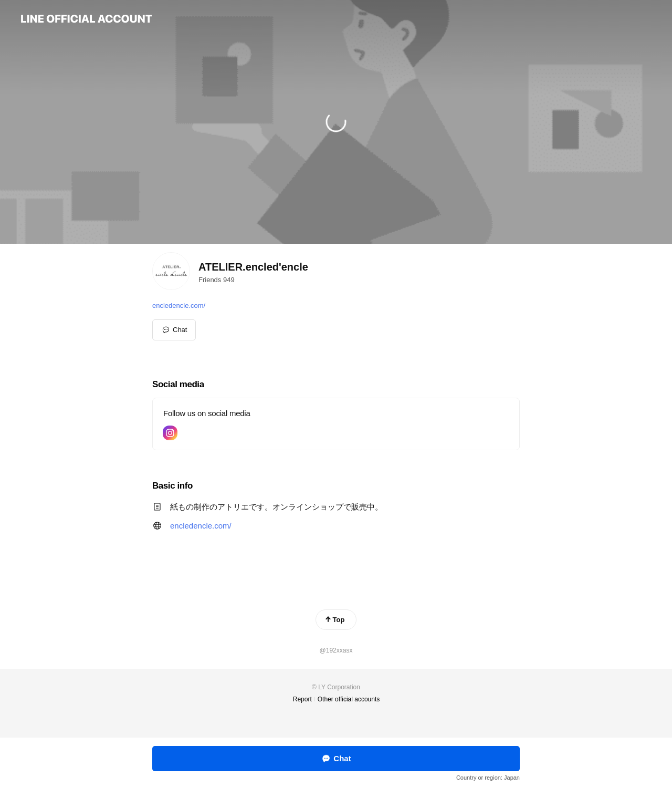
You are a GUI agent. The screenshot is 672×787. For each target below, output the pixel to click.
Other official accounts (349, 699)
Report (302, 699)
